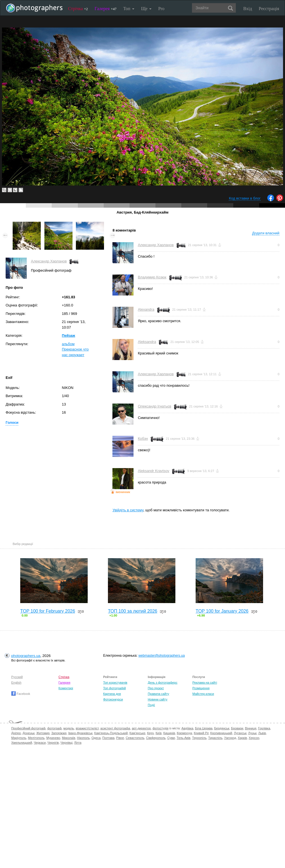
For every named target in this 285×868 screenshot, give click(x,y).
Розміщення (201, 688)
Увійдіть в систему (128, 510)
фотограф (54, 728)
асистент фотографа (115, 728)
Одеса (96, 738)
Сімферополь (156, 738)
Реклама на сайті (205, 683)
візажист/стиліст (87, 728)
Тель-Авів (183, 738)
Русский (17, 677)
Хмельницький (22, 743)
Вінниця (251, 728)
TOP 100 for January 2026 (222, 611)
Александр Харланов (49, 261)
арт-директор (141, 728)
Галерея (106, 9)
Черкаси (40, 743)
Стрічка (78, 9)
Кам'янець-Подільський (111, 733)
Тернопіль (199, 738)
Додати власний (266, 233)
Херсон (254, 738)
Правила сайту (159, 694)
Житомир (43, 733)
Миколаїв (69, 738)
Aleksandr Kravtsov (153, 471)
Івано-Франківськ (80, 733)
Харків (242, 738)
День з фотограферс (163, 683)
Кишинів (169, 733)
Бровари (237, 728)
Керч (150, 733)
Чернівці (66, 743)
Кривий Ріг (201, 733)
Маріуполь (19, 738)
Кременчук (184, 733)
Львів (262, 733)
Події (151, 705)
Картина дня (112, 694)
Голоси (12, 422)
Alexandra (146, 309)
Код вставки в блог (245, 198)
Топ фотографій (115, 688)
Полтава (108, 738)
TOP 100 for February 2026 (48, 611)
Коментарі (66, 688)
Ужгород (230, 738)
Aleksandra (147, 342)
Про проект (156, 688)
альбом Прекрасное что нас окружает (75, 349)
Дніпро (16, 733)
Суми (171, 738)
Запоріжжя (59, 733)
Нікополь (83, 738)
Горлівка (264, 728)
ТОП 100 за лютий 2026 (133, 611)
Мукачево (53, 738)
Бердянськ (222, 728)
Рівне (120, 738)
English (16, 683)
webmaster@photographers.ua (161, 656)
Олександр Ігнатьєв (154, 406)
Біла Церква (204, 728)
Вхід (248, 9)
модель (69, 728)
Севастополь (135, 738)
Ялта (78, 743)
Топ (129, 9)
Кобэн (143, 438)
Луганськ (240, 733)
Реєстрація (269, 9)
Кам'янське (138, 733)
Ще (146, 9)
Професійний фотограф (28, 728)
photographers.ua (26, 656)
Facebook (21, 694)
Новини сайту (158, 699)
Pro (161, 9)
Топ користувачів (115, 683)
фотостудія (161, 728)
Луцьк (252, 733)
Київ (158, 733)
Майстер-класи (203, 694)
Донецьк (29, 733)
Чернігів (53, 743)
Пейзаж (68, 335)
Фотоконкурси (113, 699)
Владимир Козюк (152, 277)
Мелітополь (36, 738)
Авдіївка (187, 728)
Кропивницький (221, 733)
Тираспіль (215, 738)
